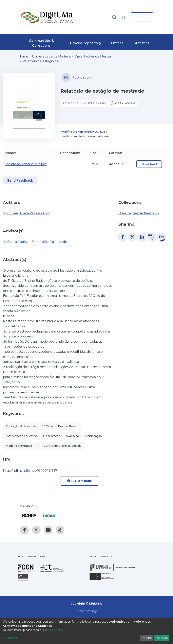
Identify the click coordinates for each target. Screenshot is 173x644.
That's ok (162, 638)
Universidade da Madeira (51, 56)
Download (149, 164)
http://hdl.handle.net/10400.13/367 (84, 132)
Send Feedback (20, 181)
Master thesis (94, 103)
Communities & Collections (41, 43)
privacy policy (54, 630)
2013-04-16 (70, 103)
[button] (125, 17)
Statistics (142, 43)
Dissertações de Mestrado (94, 56)
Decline (147, 638)
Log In (141, 17)
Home (23, 56)
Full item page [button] (79, 481)
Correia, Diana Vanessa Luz (28, 213)
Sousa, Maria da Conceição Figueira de (37, 242)
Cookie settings (87, 611)
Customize (10, 638)
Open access (125, 103)
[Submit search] (114, 17)
